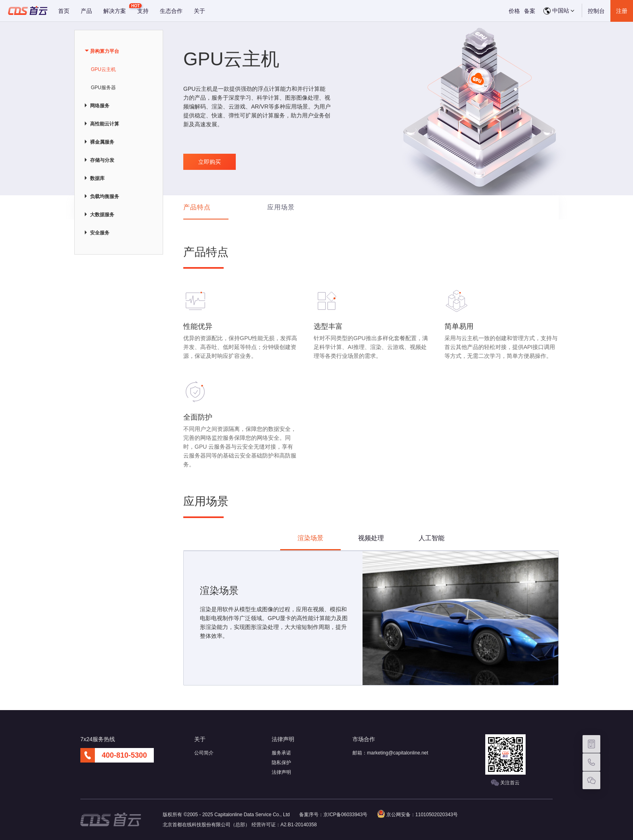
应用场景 (281, 207)
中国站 (559, 11)
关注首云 (505, 783)
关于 (199, 11)
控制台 (596, 11)
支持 (143, 11)
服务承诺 (281, 753)
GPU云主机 (103, 69)
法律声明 (281, 772)
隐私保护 (281, 763)
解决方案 (115, 11)
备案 (530, 11)
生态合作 (171, 11)
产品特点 (197, 207)
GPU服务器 (103, 88)
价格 (514, 11)
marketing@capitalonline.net (398, 753)
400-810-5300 (124, 755)
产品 (86, 11)
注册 (622, 11)
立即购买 (210, 162)
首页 (64, 11)
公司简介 (204, 753)
